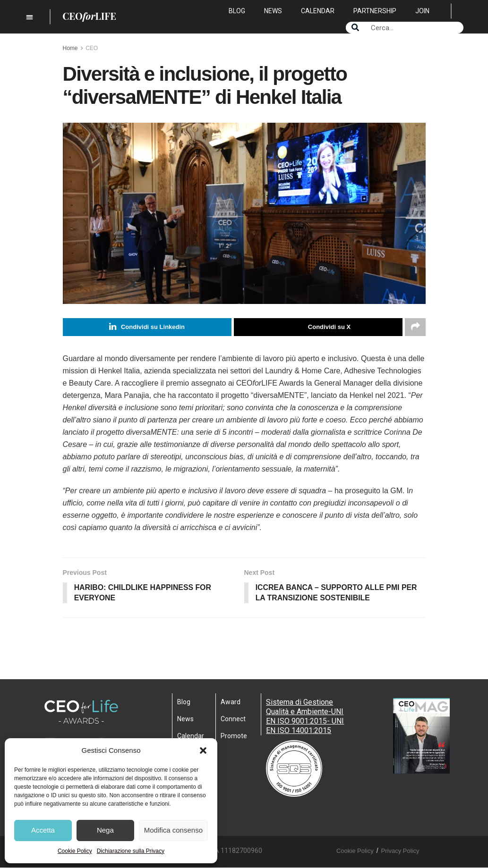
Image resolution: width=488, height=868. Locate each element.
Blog (237, 11)
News (273, 11)
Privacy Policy (400, 851)
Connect (233, 719)
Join (422, 11)
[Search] (355, 28)
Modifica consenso (173, 830)
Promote (234, 736)
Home (70, 48)
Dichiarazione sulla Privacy (131, 851)
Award (231, 702)
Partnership (375, 11)
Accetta (43, 830)
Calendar (318, 11)
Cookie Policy (75, 851)
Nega (105, 830)
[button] (203, 750)
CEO (92, 48)
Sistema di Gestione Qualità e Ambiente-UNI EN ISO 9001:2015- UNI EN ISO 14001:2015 (305, 717)
